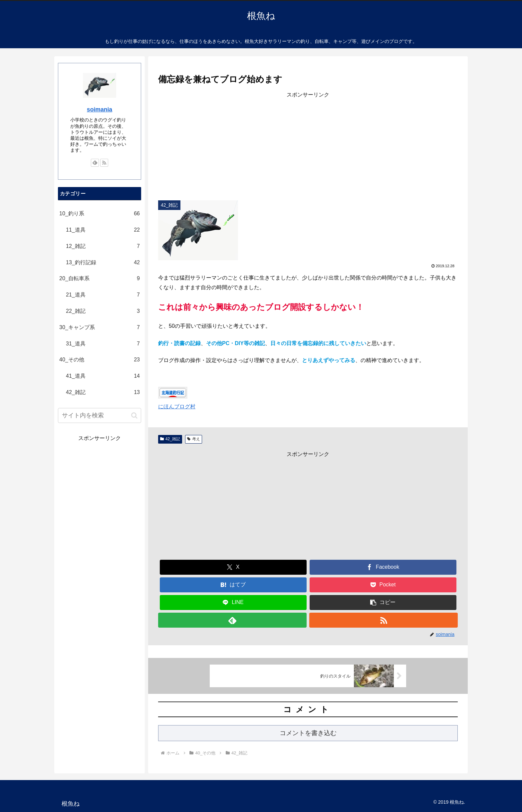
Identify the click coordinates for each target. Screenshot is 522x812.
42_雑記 (170, 439)
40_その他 (100, 360)
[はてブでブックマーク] (233, 585)
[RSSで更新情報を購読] (384, 620)
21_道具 (103, 295)
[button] (383, 603)
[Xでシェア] (233, 567)
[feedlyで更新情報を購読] (232, 620)
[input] (100, 415)
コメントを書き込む (308, 733)
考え (194, 439)
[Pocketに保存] (383, 585)
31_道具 (103, 344)
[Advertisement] (308, 146)
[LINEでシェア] (233, 603)
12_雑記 (103, 246)
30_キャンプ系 (100, 328)
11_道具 (103, 230)
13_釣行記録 (103, 263)
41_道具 (103, 376)
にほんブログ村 (177, 406)
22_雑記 (103, 311)
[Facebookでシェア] (383, 567)
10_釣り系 (100, 214)
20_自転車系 (100, 279)
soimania (100, 109)
